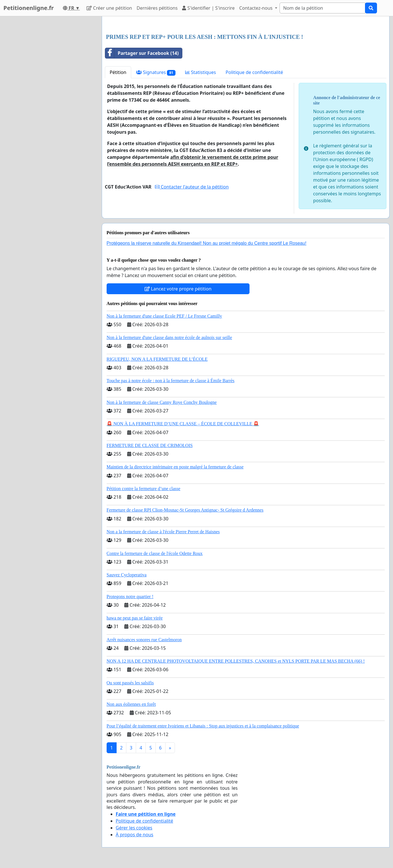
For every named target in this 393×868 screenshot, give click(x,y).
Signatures (156, 72)
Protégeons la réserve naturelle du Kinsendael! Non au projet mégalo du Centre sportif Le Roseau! (207, 243)
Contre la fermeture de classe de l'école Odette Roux (155, 553)
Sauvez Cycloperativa (127, 575)
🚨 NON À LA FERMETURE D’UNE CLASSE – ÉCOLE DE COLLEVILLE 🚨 (183, 424)
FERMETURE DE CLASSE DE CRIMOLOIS (150, 445)
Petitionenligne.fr (29, 8)
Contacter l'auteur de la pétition (192, 187)
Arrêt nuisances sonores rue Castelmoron (144, 640)
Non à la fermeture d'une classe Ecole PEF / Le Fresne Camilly (164, 316)
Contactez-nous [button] (257, 8)
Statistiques (201, 72)
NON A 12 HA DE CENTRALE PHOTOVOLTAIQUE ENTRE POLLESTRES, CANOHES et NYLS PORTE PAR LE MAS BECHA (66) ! (236, 661)
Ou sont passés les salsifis (130, 683)
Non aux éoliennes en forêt (131, 704)
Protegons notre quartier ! (130, 597)
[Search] (322, 8)
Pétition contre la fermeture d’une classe (143, 489)
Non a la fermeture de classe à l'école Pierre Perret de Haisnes (163, 532)
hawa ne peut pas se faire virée (135, 618)
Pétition (118, 72)
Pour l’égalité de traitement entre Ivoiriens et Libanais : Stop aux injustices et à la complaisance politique (203, 726)
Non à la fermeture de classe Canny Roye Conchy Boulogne (162, 402)
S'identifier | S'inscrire (208, 8)
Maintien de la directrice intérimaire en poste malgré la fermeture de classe (175, 467)
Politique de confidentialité (254, 72)
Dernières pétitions (157, 8)
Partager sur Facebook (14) (142, 53)
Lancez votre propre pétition (178, 289)
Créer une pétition (109, 8)
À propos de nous (135, 835)
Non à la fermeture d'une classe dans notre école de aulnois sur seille (169, 337)
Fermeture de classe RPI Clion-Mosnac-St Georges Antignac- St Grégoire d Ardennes (185, 510)
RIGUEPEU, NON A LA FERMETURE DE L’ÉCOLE (157, 359)
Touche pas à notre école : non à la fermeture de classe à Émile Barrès (171, 381)
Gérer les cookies (134, 828)
